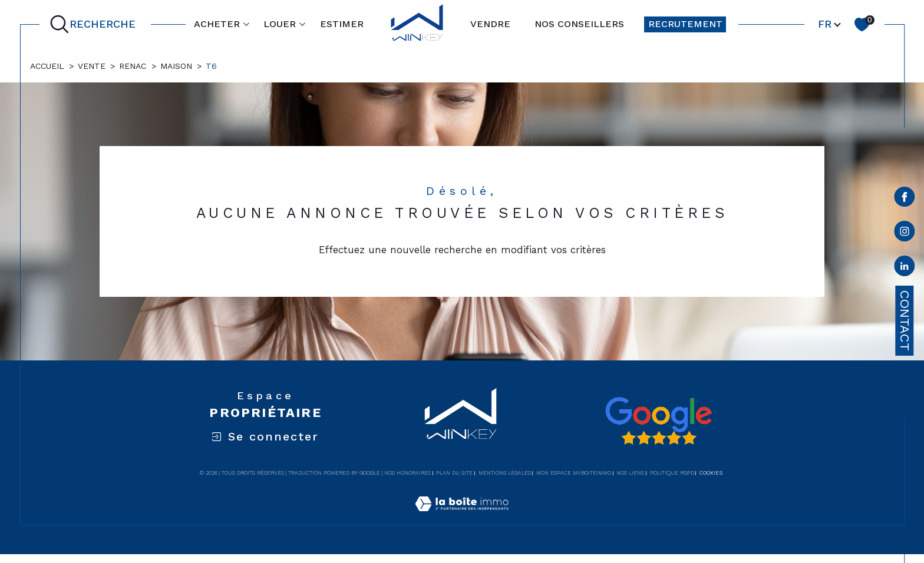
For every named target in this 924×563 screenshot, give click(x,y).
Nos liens (630, 473)
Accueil (47, 66)
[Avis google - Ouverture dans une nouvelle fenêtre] (658, 421)
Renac (133, 66)
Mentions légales (505, 473)
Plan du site (454, 473)
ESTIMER (342, 24)
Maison (176, 66)
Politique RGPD (672, 473)
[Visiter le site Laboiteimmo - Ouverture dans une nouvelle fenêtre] (462, 518)
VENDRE (490, 24)
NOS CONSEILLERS (579, 24)
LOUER (280, 24)
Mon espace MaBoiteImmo (574, 473)
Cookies (711, 473)
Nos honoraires (407, 473)
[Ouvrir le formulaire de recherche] (95, 25)
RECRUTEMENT (685, 24)
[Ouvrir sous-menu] (246, 24)
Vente (92, 66)
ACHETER (217, 24)
